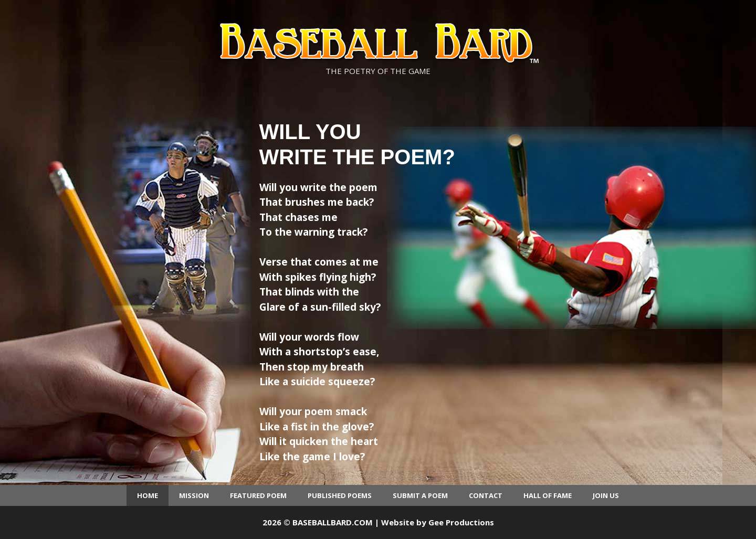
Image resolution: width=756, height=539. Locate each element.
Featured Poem (258, 495)
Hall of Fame (548, 495)
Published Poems (340, 495)
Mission (194, 495)
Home (148, 495)
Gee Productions (461, 522)
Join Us (606, 495)
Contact (486, 495)
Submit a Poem (420, 495)
